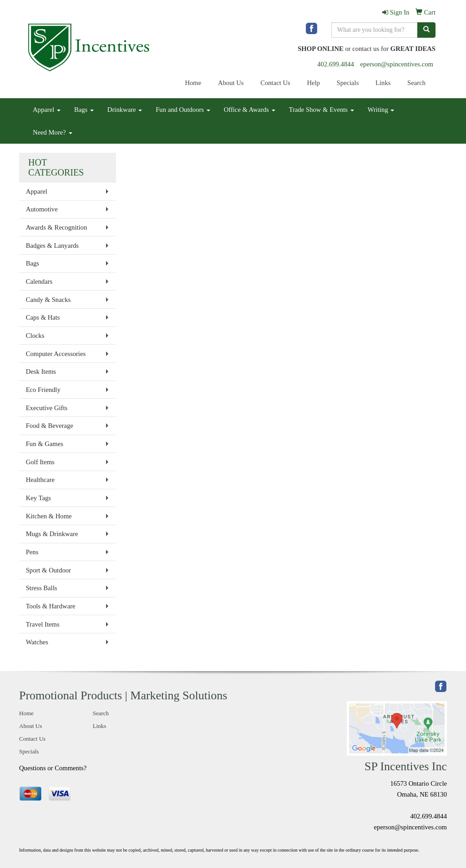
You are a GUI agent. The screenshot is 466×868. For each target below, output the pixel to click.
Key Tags (38, 498)
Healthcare (40, 480)
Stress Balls (42, 588)
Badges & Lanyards (52, 246)
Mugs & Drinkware (52, 534)
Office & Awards (250, 110)
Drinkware (125, 110)
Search (416, 83)
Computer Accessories (56, 354)
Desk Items (41, 371)
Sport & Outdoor (48, 570)
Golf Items (40, 462)
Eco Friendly (43, 390)
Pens (32, 552)
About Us (231, 83)
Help (313, 83)
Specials (348, 83)
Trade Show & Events (322, 110)
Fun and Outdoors (183, 110)
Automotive (42, 209)
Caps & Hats (43, 317)
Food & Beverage (50, 426)
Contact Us (275, 83)
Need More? (53, 132)
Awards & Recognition (57, 227)
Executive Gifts (47, 408)
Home (193, 83)
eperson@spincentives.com (397, 64)
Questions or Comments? (53, 768)
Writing (381, 110)
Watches (37, 642)
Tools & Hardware (51, 606)
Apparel (47, 110)
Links (383, 83)
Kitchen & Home (49, 516)
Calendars (39, 281)
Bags (84, 110)
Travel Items (43, 624)
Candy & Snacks (48, 300)
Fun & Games (45, 444)
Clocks (35, 336)
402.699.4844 (336, 64)
